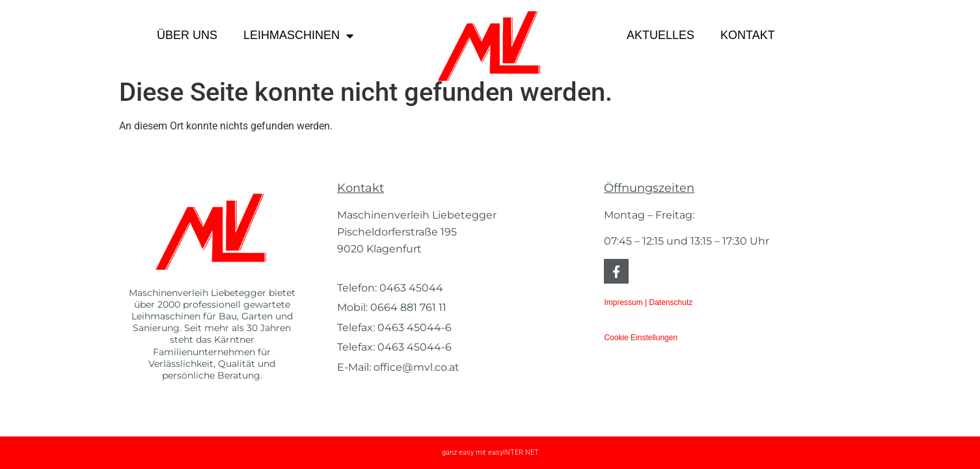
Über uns (187, 35)
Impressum (623, 302)
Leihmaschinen (298, 36)
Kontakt (748, 35)
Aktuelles (660, 35)
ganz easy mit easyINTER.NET (490, 452)
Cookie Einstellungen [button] (641, 338)
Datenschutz (671, 302)
